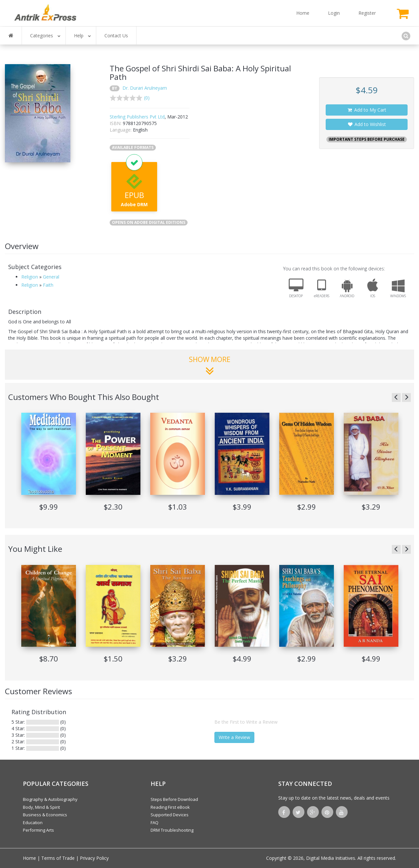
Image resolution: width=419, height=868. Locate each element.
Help (82, 36)
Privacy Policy (94, 858)
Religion (30, 277)
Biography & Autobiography (50, 799)
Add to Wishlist (367, 124)
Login (334, 13)
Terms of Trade (58, 858)
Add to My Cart (367, 110)
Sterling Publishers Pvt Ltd (137, 117)
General (51, 277)
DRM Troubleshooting (172, 830)
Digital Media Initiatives (331, 858)
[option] (49, 465)
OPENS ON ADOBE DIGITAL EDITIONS (149, 222)
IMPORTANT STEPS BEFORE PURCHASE (367, 139)
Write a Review (234, 737)
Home (303, 13)
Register (367, 13)
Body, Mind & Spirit (41, 807)
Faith (48, 285)
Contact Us (116, 36)
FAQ (155, 823)
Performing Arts (38, 830)
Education (33, 823)
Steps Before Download (174, 799)
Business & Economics (45, 815)
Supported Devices (170, 815)
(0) (147, 98)
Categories (45, 36)
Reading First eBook (170, 807)
